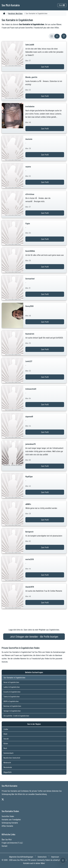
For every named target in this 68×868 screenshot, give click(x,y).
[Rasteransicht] (52, 36)
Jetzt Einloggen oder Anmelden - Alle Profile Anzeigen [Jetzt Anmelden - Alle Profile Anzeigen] (34, 637)
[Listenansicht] (57, 36)
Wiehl (5, 734)
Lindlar (6, 729)
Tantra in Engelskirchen (12, 696)
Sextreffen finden (8, 816)
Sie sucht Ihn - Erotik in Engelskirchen (16, 716)
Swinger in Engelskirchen (12, 711)
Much (5, 748)
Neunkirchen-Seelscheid (12, 758)
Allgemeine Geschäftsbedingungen (21, 857)
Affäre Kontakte (7, 826)
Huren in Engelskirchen (11, 682)
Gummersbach (8, 753)
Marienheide (8, 767)
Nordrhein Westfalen (15, 13)
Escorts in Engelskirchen (12, 692)
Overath (6, 739)
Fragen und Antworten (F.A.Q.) (12, 843)
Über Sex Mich (7, 839)
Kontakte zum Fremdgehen (11, 819)
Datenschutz (42, 857)
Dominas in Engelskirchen (12, 706)
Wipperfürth (8, 772)
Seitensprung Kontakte (10, 823)
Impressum (55, 857)
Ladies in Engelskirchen (12, 687)
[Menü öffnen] (63, 860)
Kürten (6, 743)
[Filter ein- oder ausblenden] (64, 36)
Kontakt (5, 846)
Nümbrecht (7, 762)
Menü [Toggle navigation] (62, 5)
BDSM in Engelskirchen (11, 701)
